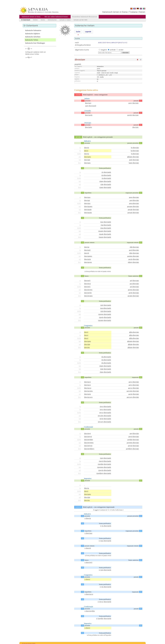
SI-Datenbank (26, 20)
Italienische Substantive (33, 30)
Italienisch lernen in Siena (31, 17)
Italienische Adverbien (33, 37)
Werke (43, 20)
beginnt (104, 50)
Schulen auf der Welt (80, 20)
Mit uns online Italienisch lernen (56, 17)
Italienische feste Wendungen (35, 43)
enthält (113, 50)
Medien (35, 20)
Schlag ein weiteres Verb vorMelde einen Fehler (36, 53)
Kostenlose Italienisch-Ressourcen (85, 17)
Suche (78, 32)
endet (121, 50)
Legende (88, 32)
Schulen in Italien (65, 20)
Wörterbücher (52, 20)
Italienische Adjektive (33, 34)
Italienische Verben (32, 40)
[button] (78, 32)
